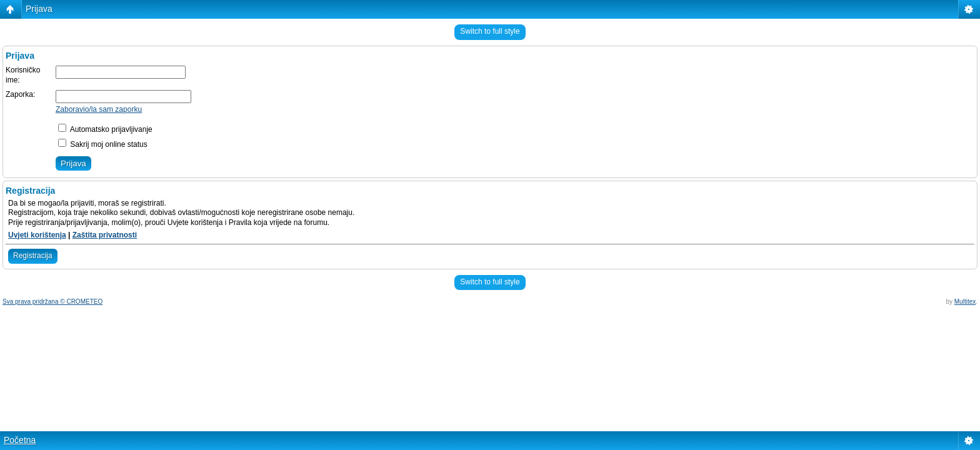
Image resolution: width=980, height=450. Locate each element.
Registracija (33, 256)
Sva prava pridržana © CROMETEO (52, 302)
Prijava (39, 9)
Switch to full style (490, 31)
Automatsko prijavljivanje (105, 129)
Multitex (965, 302)
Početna (20, 440)
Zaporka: (20, 94)
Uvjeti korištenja (37, 235)
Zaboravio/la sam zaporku (99, 109)
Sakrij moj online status (103, 144)
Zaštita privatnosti (105, 235)
